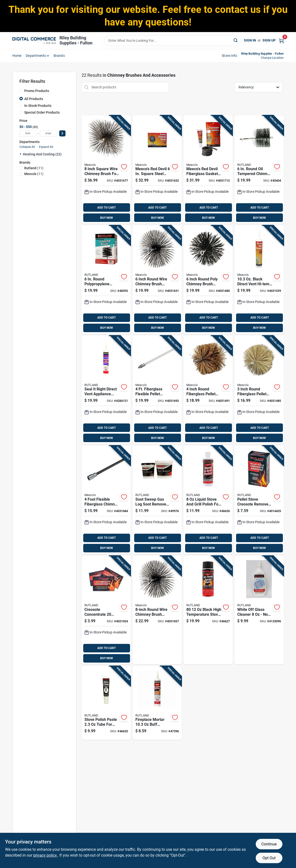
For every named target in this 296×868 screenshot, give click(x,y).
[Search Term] (173, 41)
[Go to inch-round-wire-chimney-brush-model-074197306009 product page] (157, 280)
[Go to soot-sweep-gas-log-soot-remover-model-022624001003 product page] (157, 500)
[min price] (28, 133)
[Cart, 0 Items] (281, 40)
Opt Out (269, 858)
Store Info (229, 56)
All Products (34, 99)
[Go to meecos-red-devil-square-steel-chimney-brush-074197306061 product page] (157, 170)
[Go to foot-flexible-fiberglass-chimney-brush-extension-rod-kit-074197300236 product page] (106, 500)
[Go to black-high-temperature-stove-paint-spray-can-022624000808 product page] (208, 610)
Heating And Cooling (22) (42, 154)
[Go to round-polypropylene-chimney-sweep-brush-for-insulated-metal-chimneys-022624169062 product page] (106, 280)
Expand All (46, 147)
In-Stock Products (38, 106)
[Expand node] (21, 154)
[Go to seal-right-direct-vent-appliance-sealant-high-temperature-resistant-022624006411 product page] (106, 390)
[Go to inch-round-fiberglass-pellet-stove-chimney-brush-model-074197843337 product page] (208, 390)
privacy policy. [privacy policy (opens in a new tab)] (45, 855)
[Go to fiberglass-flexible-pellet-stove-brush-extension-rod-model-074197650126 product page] (157, 390)
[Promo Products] (21, 91)
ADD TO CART (107, 208)
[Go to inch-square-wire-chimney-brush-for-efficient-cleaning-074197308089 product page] (106, 170)
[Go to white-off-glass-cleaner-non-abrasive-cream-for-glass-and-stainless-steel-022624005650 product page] (259, 610)
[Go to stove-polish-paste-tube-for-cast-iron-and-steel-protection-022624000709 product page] (106, 703)
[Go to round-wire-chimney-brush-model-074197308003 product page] (157, 610)
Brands (59, 56)
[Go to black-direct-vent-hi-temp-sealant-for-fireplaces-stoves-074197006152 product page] (259, 280)
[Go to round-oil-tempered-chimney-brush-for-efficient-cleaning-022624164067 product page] (259, 170)
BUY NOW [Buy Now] (107, 218)
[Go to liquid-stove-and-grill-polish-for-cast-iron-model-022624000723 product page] (208, 500)
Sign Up (269, 40)
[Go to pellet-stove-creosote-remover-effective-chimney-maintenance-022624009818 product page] (259, 500)
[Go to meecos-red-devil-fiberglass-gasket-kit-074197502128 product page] (208, 170)
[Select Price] (62, 133)
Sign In (250, 40)
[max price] (48, 133)
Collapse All (27, 147)
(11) (34, 168)
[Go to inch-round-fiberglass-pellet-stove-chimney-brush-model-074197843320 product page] (259, 390)
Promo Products (37, 91)
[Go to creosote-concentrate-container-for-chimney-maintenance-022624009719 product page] (106, 610)
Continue (269, 844)
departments (36, 56)
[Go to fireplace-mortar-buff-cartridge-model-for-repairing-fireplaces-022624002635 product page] (157, 703)
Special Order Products (42, 112)
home (17, 56)
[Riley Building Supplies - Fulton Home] (34, 41)
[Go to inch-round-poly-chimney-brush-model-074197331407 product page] (208, 280)
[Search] (236, 40)
